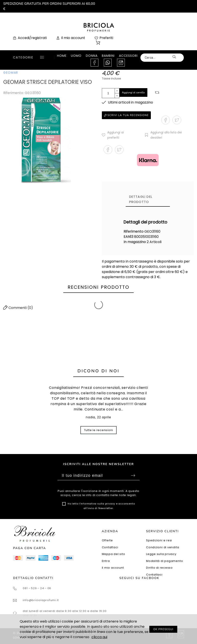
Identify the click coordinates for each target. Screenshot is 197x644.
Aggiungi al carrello (134, 92)
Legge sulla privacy (161, 554)
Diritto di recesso (159, 568)
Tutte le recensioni (99, 430)
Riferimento (134, 231)
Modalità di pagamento (164, 561)
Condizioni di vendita (163, 547)
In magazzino (135, 242)
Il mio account (113, 568)
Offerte (107, 540)
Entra (106, 561)
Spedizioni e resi (159, 540)
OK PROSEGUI (163, 629)
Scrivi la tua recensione (126, 115)
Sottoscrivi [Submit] (133, 475)
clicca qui (99, 637)
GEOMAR (11, 73)
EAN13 (129, 237)
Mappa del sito (114, 554)
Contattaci (110, 547)
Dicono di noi (99, 371)
